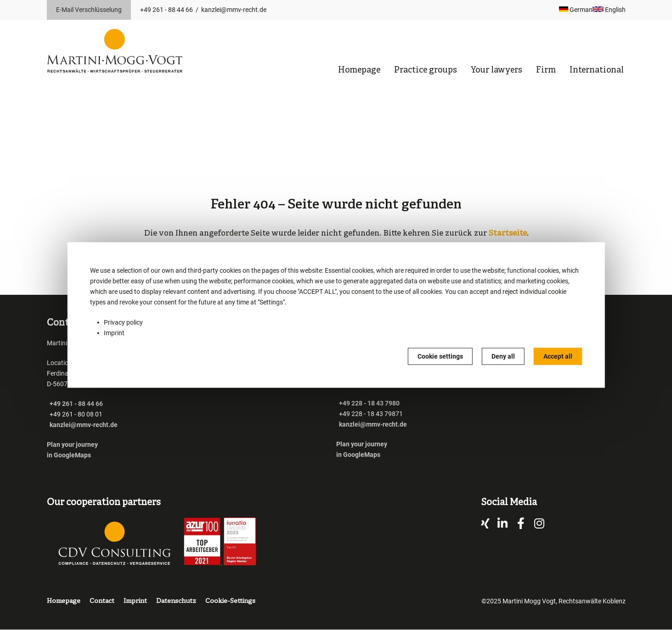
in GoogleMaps (69, 455)
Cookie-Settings (230, 601)
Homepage (359, 70)
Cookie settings (440, 356)
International (597, 70)
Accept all (558, 356)
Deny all (503, 356)
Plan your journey (73, 444)
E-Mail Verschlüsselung (89, 10)
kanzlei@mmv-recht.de (234, 10)
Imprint (114, 333)
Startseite (508, 233)
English (609, 10)
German (576, 10)
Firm (546, 70)
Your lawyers (497, 70)
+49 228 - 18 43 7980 (369, 403)
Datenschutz (176, 601)
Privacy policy (123, 322)
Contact (102, 601)
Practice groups (426, 70)
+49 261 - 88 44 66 (167, 10)
